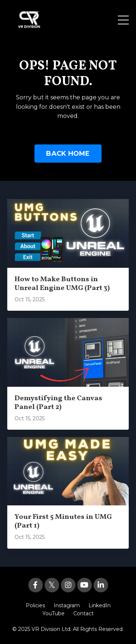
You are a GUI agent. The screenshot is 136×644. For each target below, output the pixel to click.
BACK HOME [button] (68, 154)
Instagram (67, 605)
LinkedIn (100, 605)
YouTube (53, 613)
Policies (35, 605)
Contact (83, 613)
